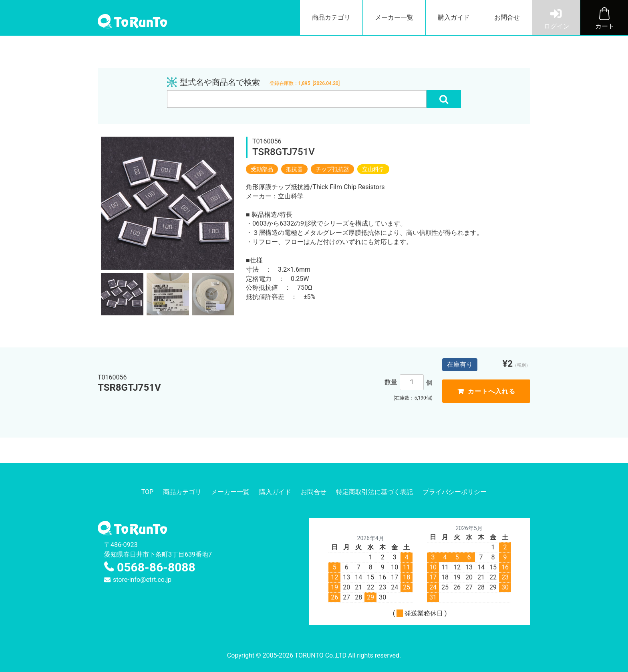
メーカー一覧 (394, 17)
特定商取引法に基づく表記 (374, 492)
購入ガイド (454, 17)
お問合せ (507, 17)
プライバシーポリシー (455, 492)
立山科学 (373, 169)
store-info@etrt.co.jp (142, 580)
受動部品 (262, 169)
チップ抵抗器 (332, 169)
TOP (147, 492)
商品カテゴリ (331, 17)
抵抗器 (294, 169)
